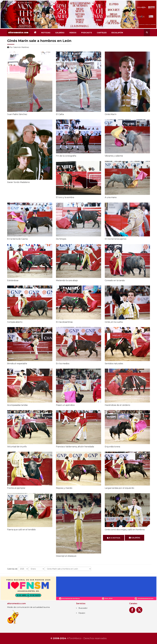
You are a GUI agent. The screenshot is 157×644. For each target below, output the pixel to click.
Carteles (102, 33)
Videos (73, 33)
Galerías (60, 33)
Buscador (83, 608)
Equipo (82, 613)
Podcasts (87, 33)
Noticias (46, 33)
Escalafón (117, 33)
